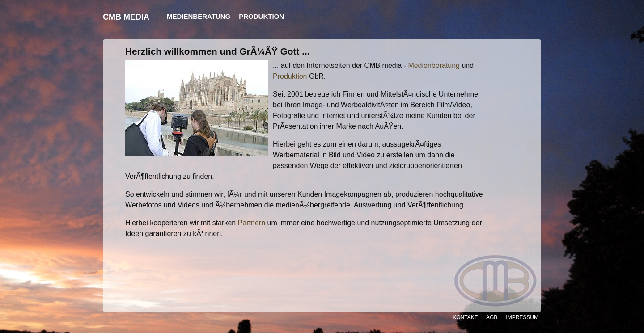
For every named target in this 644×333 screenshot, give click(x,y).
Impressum (522, 317)
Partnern (252, 223)
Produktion (290, 76)
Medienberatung (434, 65)
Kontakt (465, 317)
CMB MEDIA (126, 17)
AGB (492, 317)
